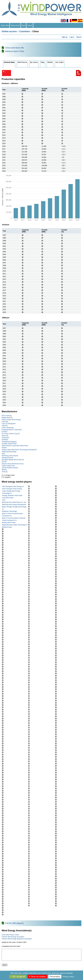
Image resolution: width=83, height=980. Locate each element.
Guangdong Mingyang (9, 442)
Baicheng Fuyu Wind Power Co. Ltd (14, 502)
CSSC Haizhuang (8, 428)
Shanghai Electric (7, 458)
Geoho (4, 436)
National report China (15, 51)
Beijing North (6, 418)
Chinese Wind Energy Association (13, 937)
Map (43, 62)
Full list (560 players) (14, 923)
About (24, 25)
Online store (5, 25)
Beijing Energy (7, 527)
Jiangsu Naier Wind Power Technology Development (19, 450)
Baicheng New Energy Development (14, 505)
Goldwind (5, 440)
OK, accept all (18, 977)
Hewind (4, 448)
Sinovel (4, 462)
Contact (30, 25)
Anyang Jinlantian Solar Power (12, 496)
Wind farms (22, 62)
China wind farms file (14, 48)
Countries (25, 31)
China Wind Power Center (10, 935)
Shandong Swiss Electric (10, 456)
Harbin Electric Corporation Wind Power (15, 446)
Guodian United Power (9, 444)
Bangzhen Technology (9, 511)
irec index (60, 62)
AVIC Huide (6, 416)
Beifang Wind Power (9, 523)
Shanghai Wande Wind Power (12, 460)
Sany (3, 454)
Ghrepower (5, 438)
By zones (34, 62)
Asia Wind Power (8, 498)
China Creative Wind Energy (11, 420)
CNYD (4, 422)
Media (50, 62)
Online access (15, 25)
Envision (4, 432)
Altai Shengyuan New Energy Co (13, 486)
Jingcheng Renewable (9, 452)
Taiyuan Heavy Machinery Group (13, 464)
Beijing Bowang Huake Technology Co (15, 525)
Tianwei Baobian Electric (10, 468)
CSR (3, 426)
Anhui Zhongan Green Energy (12, 489)
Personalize (55, 977)
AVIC (4, 500)
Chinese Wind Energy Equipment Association (17, 939)
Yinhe (4, 472)
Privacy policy (68, 977)
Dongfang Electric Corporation (12, 430)
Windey (4, 470)
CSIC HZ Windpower (9, 424)
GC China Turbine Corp (9, 434)
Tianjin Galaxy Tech (8, 466)
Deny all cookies (37, 977)
